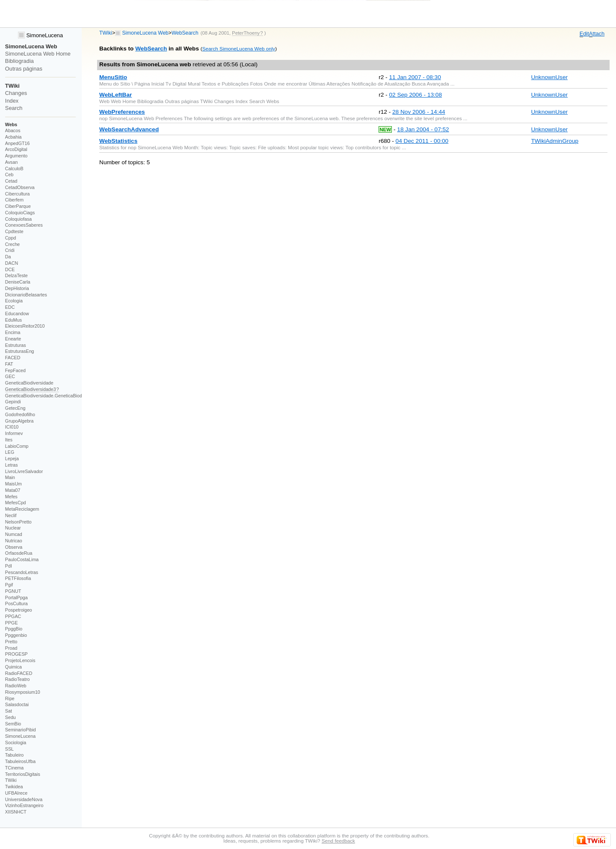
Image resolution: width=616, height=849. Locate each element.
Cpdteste (14, 231)
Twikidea (14, 787)
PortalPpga (16, 598)
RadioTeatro (18, 679)
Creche (12, 244)
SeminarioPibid (21, 730)
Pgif (9, 585)
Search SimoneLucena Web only (239, 49)
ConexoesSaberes (24, 225)
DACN (12, 263)
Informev (14, 433)
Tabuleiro (14, 755)
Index (12, 101)
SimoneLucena (40, 35)
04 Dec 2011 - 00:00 (422, 141)
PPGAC (13, 616)
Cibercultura (18, 194)
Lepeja (12, 459)
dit (584, 34)
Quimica (13, 667)
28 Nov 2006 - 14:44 (419, 112)
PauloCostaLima (22, 559)
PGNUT (13, 591)
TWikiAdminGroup (555, 141)
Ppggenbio (16, 635)
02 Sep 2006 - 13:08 (415, 95)
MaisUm (13, 484)
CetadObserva (20, 187)
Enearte (13, 339)
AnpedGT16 (18, 143)
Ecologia (14, 301)
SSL (9, 749)
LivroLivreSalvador (24, 471)
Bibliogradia (19, 61)
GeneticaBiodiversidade (29, 383)
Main (10, 477)
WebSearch (185, 33)
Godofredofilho (20, 414)
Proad (11, 648)
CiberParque (18, 206)
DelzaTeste (16, 275)
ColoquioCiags (20, 213)
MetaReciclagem (22, 509)
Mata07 (13, 490)
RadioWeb (16, 686)
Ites (9, 440)
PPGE (12, 623)
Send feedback (338, 841)
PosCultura (16, 603)
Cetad (11, 181)
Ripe (10, 698)
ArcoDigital (16, 149)
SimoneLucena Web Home (38, 54)
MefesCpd (16, 503)
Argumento (16, 156)
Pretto (11, 642)
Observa (14, 547)
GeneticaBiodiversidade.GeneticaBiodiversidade (54, 396)
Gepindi (13, 402)
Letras (12, 465)
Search (14, 108)
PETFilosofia (18, 578)
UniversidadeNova (24, 799)
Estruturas (16, 345)
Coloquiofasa (18, 219)
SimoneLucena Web (145, 33)
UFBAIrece (16, 793)
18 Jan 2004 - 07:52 (423, 129)
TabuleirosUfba (20, 761)
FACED (13, 358)
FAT (9, 364)
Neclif (11, 515)
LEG (10, 452)
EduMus (13, 320)
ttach (597, 34)
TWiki (106, 33)
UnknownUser (549, 77)
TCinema (14, 768)
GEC (10, 376)
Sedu (10, 717)
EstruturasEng (20, 351)
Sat (9, 711)
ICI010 (12, 427)
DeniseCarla (18, 282)
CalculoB (14, 169)
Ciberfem (14, 200)
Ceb (9, 175)
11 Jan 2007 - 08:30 (415, 77)
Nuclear (13, 528)
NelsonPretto (18, 522)
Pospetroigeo (19, 610)
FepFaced (15, 370)
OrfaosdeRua (19, 553)
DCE (10, 269)
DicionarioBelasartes (26, 295)
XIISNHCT (16, 812)
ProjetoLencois (20, 660)
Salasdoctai (17, 704)
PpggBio (14, 629)
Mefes (11, 497)
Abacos (13, 130)
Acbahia (13, 137)
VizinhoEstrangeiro (24, 805)
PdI (9, 566)
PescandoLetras (22, 572)
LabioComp (17, 446)
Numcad (14, 534)
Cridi (10, 250)
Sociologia (16, 743)
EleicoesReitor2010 (25, 326)
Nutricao (14, 541)
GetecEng (15, 408)
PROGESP (16, 654)
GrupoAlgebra (19, 421)
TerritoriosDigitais (23, 774)
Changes (16, 93)
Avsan (12, 162)
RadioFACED (19, 673)
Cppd (11, 238)
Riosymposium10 (23, 692)
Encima (13, 332)
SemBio (13, 724)
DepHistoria (17, 288)
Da (8, 257)
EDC (10, 307)
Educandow (17, 314)
